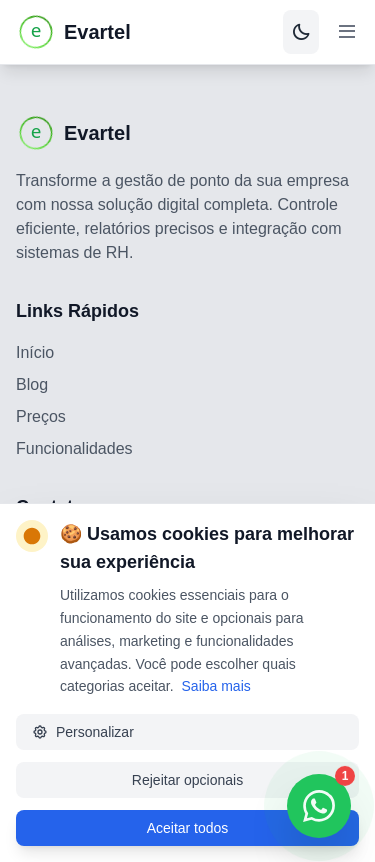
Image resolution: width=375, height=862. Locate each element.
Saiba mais (216, 686)
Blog (32, 384)
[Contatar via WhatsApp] (319, 806)
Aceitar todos (188, 828)
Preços (41, 416)
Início (35, 352)
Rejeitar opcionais (187, 780)
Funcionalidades (74, 448)
